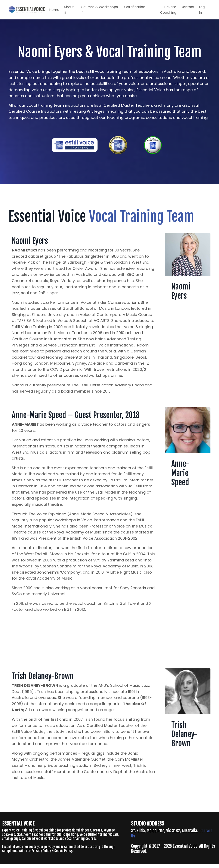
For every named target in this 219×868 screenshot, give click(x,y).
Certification (135, 7)
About (69, 9)
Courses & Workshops (99, 9)
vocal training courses (81, 842)
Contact (188, 7)
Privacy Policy (41, 855)
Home (54, 10)
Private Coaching (168, 10)
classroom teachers (31, 838)
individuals (111, 838)
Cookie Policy (63, 855)
